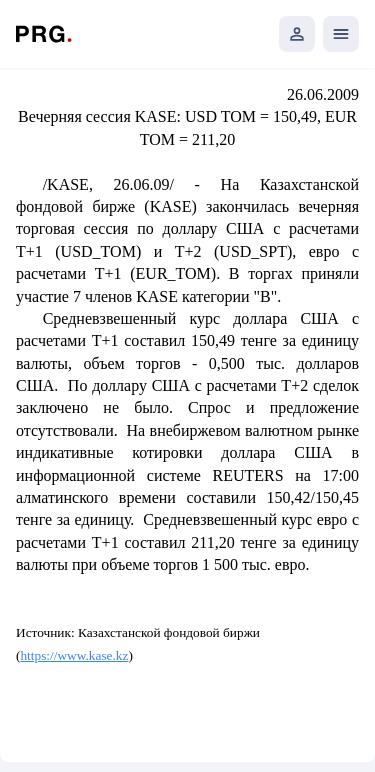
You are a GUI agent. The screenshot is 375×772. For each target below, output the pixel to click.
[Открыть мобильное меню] (341, 34)
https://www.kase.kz (74, 655)
